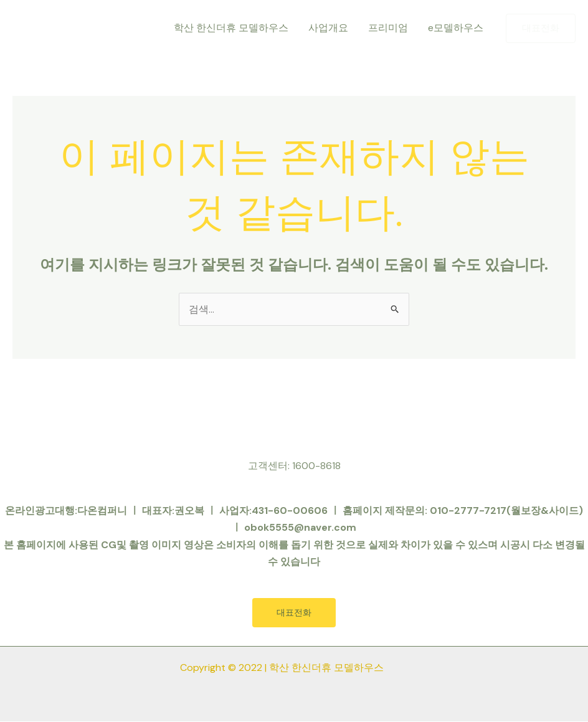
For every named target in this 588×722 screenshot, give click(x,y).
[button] (541, 28)
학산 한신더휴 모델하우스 (231, 28)
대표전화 (294, 613)
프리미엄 (388, 28)
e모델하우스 (456, 28)
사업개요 (328, 28)
